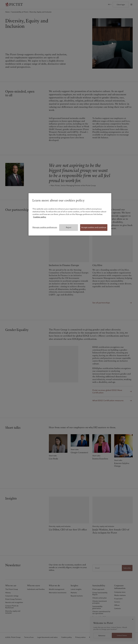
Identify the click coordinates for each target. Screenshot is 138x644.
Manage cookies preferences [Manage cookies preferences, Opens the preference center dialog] (45, 227)
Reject (69, 227)
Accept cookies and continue (94, 227)
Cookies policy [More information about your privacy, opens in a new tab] (40, 217)
